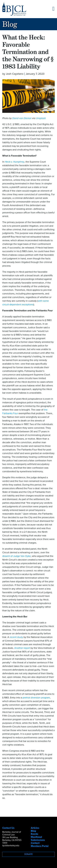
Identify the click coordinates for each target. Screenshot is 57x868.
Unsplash (41, 118)
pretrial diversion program (36, 698)
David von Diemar (22, 118)
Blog (33, 831)
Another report (22, 648)
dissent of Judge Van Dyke (16, 556)
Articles (35, 828)
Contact (35, 843)
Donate (28, 854)
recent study (16, 637)
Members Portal (40, 846)
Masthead (36, 837)
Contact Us (8, 828)
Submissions (38, 840)
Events (35, 834)
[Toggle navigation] (53, 9)
